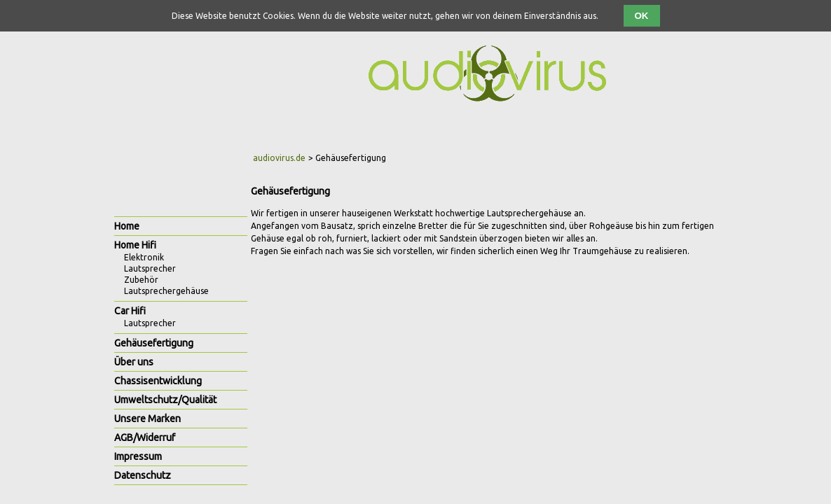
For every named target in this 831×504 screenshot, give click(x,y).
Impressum (138, 456)
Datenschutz (143, 475)
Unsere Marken (147, 419)
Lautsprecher (150, 268)
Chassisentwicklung (158, 381)
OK (642, 16)
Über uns (134, 362)
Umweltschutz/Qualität (165, 400)
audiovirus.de (279, 158)
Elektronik (144, 257)
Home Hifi (135, 245)
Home (127, 226)
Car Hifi (130, 311)
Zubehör (141, 280)
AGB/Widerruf (145, 437)
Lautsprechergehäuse (166, 291)
